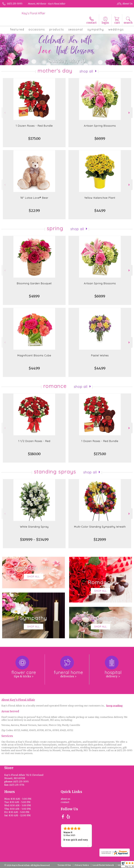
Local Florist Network (103, 865)
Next (129, 113)
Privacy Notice (82, 865)
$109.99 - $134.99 (34, 540)
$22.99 (34, 211)
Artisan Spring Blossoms (100, 126)
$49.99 (34, 296)
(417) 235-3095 (15, 4)
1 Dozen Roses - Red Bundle (34, 126)
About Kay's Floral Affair (18, 700)
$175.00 (34, 139)
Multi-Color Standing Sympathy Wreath (100, 527)
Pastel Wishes (100, 355)
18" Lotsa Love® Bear (34, 198)
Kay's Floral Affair (33, 13)
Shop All (86, 71)
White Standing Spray (34, 527)
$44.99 (100, 211)
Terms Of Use (64, 865)
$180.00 (34, 454)
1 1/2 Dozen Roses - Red (34, 441)
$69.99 (100, 139)
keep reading (114, 706)
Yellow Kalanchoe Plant (100, 198)
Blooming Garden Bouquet (34, 283)
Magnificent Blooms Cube (34, 355)
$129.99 (100, 540)
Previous (4, 113)
